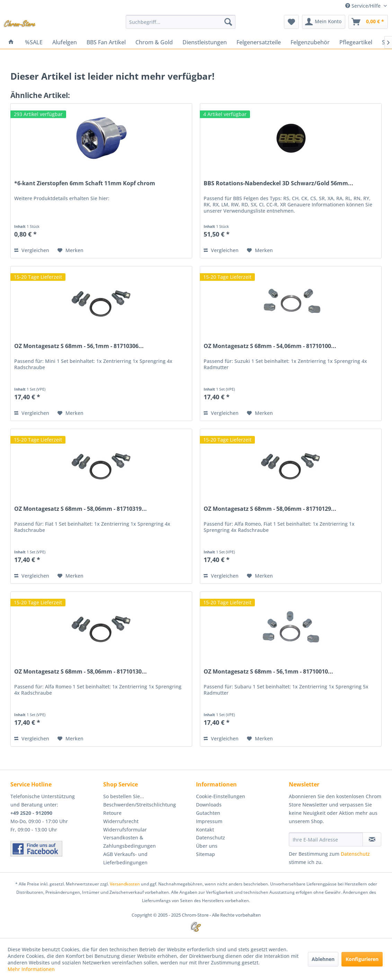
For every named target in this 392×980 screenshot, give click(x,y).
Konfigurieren (362, 959)
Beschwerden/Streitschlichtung (140, 805)
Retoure (112, 813)
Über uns (207, 846)
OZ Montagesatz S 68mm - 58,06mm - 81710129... (270, 509)
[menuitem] (181, 22)
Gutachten (208, 813)
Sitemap (206, 854)
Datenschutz (211, 838)
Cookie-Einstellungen (221, 796)
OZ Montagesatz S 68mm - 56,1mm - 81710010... (268, 672)
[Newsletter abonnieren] (372, 839)
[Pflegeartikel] (356, 42)
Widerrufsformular (125, 830)
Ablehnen (323, 959)
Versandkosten (125, 884)
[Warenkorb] (368, 22)
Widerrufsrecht (121, 821)
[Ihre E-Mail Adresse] (326, 839)
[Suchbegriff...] (181, 22)
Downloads (209, 805)
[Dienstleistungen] (205, 42)
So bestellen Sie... (124, 796)
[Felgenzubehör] (310, 42)
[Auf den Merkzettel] (70, 250)
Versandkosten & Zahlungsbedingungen (130, 842)
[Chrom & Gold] (154, 42)
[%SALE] (34, 42)
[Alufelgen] (65, 42)
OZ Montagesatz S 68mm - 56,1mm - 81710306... (79, 346)
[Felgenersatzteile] (259, 42)
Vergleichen (32, 250)
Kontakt (205, 830)
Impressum (209, 821)
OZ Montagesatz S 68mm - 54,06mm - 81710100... (270, 346)
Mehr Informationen (31, 969)
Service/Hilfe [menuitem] (364, 6)
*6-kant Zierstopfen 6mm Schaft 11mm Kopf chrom (85, 183)
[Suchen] (228, 22)
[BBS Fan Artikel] (106, 42)
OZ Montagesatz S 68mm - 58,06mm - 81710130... (81, 672)
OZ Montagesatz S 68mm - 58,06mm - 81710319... (81, 509)
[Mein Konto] (324, 22)
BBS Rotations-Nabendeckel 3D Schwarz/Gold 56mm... (278, 183)
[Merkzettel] (291, 22)
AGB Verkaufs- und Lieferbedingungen (125, 858)
